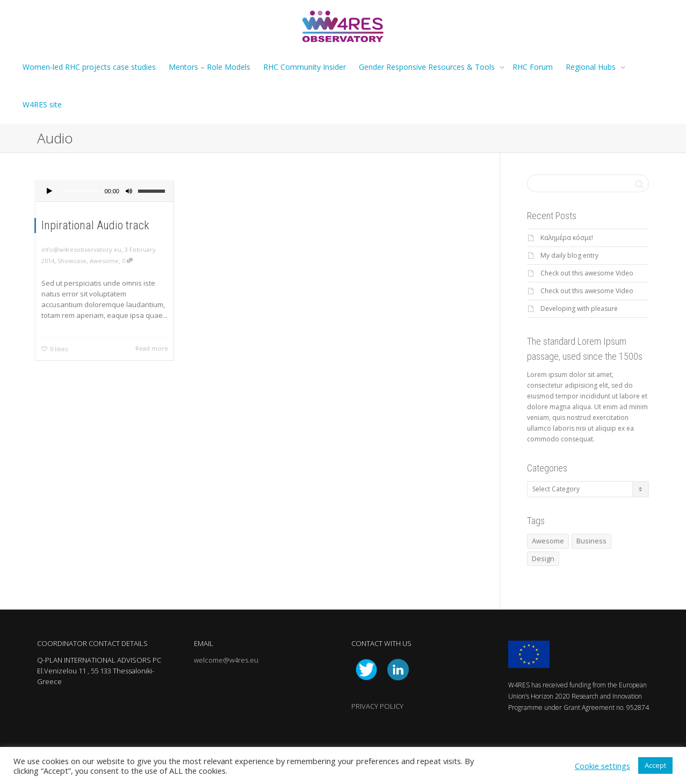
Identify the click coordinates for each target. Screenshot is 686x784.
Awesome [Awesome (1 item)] (548, 541)
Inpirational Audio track (95, 225)
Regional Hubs (592, 67)
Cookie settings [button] (602, 766)
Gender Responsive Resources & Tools (428, 67)
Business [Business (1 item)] (591, 541)
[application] (105, 191)
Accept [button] (655, 765)
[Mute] (129, 192)
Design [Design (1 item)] (543, 558)
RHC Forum (533, 67)
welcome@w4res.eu (226, 660)
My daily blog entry (569, 255)
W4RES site (42, 104)
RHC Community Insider (305, 67)
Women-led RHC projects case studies (89, 67)
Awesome (104, 261)
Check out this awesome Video (587, 273)
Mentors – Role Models (210, 67)
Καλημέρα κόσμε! (567, 238)
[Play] (49, 192)
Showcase (72, 261)
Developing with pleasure (579, 308)
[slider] (81, 191)
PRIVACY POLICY (377, 706)
